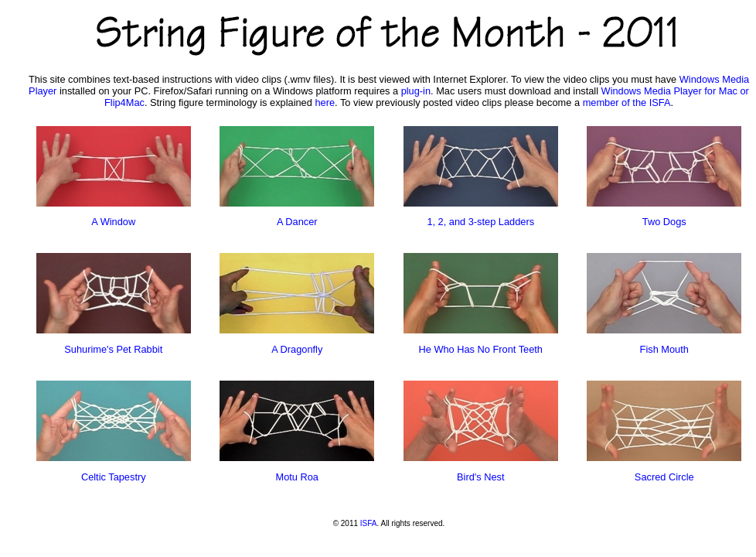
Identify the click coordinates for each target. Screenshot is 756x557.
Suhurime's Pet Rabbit (113, 349)
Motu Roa (297, 477)
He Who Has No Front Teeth (480, 349)
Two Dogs (664, 222)
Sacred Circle (664, 477)
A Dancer (297, 222)
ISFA (369, 523)
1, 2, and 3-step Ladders (480, 222)
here (325, 103)
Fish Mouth (664, 349)
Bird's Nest (480, 477)
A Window (113, 222)
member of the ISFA (627, 103)
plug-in (416, 91)
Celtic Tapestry (114, 477)
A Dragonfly (297, 349)
